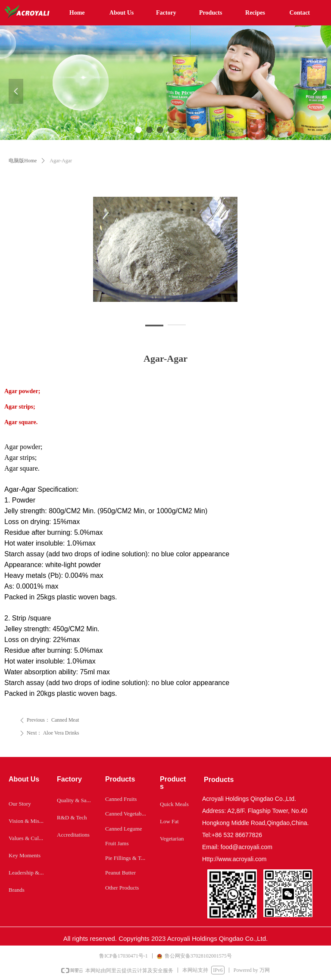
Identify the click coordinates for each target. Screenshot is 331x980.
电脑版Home (23, 161)
